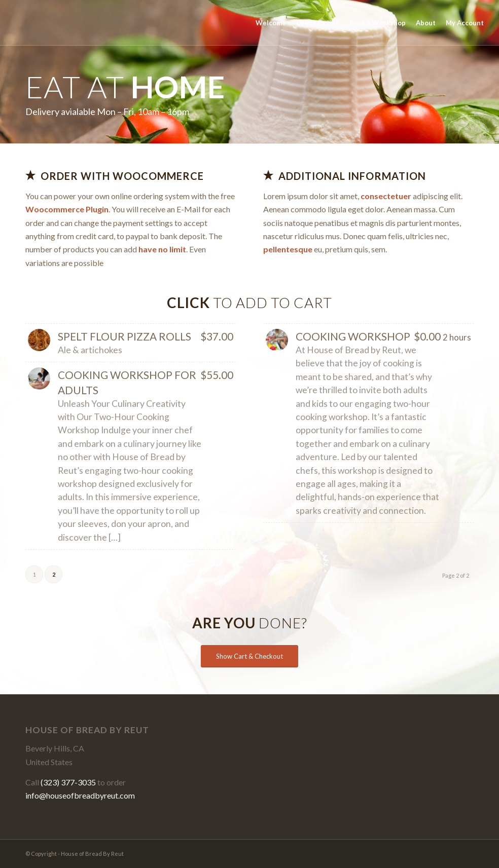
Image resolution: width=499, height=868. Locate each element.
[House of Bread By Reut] (44, 23)
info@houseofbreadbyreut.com (80, 795)
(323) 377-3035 (68, 782)
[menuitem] (271, 23)
